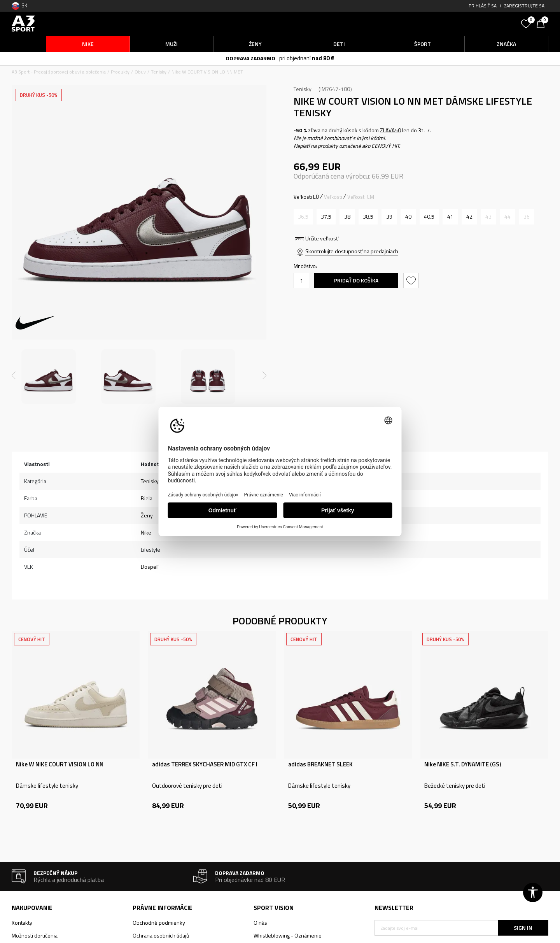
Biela (147, 498)
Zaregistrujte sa (524, 6)
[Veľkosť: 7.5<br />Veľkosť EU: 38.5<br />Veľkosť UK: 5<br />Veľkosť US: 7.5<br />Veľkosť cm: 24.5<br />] (368, 217)
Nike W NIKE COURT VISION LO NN (60, 764)
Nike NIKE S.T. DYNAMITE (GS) (463, 764)
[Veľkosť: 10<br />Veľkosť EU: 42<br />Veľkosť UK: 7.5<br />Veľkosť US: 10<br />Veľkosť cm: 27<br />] (469, 217)
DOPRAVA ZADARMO (251, 58)
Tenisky (159, 72)
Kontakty (22, 923)
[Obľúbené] (527, 23)
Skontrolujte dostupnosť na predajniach (352, 251)
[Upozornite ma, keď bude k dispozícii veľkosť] (303, 217)
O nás (260, 923)
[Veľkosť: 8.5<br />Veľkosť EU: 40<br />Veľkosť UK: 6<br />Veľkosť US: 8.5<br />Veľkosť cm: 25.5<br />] (408, 217)
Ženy (147, 515)
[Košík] (542, 23)
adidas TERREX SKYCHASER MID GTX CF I (205, 764)
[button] (459, 24)
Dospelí (150, 567)
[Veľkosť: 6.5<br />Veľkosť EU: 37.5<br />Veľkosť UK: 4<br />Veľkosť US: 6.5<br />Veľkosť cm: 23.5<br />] (326, 217)
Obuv (140, 72)
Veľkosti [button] (333, 197)
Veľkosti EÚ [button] (306, 197)
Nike (146, 532)
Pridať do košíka (356, 280)
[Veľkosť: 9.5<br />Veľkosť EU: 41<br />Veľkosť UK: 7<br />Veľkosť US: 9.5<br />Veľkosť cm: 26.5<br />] (450, 217)
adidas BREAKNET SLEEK (320, 764)
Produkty (120, 72)
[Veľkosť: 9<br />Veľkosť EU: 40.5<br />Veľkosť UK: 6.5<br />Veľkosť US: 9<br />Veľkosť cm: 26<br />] (429, 217)
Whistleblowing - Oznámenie (288, 935)
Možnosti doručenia (35, 935)
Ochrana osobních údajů (161, 935)
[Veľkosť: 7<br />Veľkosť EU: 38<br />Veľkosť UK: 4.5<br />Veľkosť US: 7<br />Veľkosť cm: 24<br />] (347, 217)
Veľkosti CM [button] (361, 197)
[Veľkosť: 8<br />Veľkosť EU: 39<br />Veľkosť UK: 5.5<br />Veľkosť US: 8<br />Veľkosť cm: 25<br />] (389, 217)
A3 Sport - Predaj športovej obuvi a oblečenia (59, 72)
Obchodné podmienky (159, 923)
